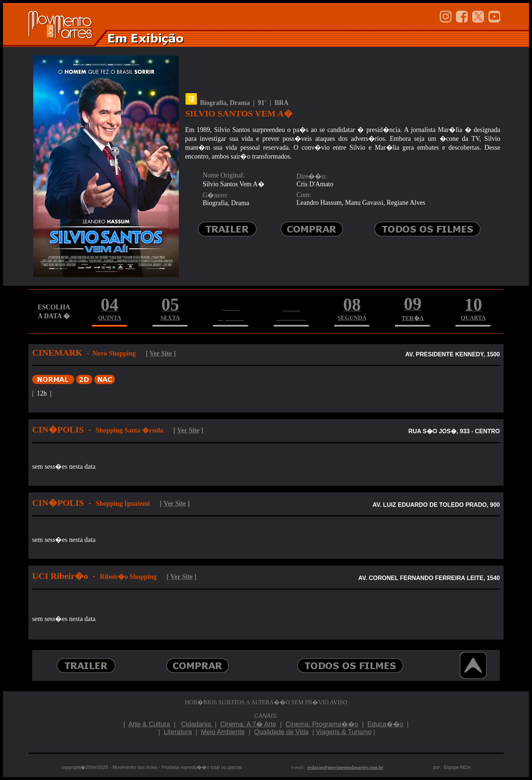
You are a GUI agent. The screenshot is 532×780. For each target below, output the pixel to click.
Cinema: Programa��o (322, 724)
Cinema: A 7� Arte (248, 724)
